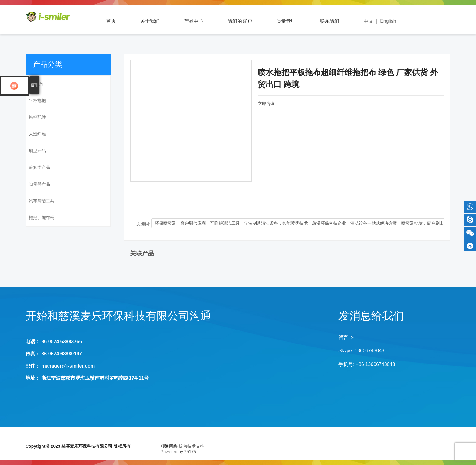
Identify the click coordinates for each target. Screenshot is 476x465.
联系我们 (330, 21)
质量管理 (286, 21)
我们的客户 (240, 21)
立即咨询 (266, 104)
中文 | (372, 21)
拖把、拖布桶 (42, 217)
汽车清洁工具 (42, 201)
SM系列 (36, 84)
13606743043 (369, 351)
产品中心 (194, 21)
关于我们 (150, 21)
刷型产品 (37, 151)
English (388, 21)
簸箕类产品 (39, 167)
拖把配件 (37, 117)
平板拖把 (37, 101)
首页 (111, 21)
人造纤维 (37, 134)
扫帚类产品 (39, 184)
